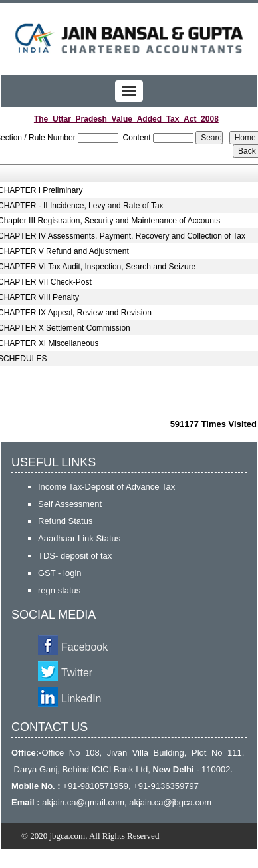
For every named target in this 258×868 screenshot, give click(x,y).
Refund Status (65, 521)
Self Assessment (70, 504)
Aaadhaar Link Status (79, 538)
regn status (59, 590)
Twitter (77, 673)
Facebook (84, 647)
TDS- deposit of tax (75, 556)
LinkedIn (81, 699)
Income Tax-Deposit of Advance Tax (106, 487)
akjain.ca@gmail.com (83, 802)
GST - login (60, 573)
